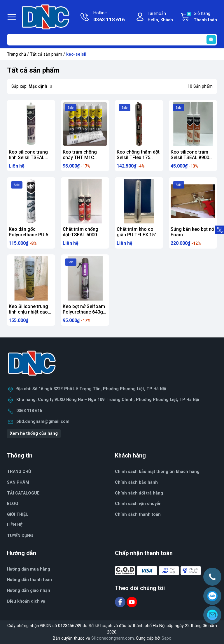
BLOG (13, 504)
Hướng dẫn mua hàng (29, 569)
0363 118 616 (29, 411)
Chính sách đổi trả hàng (139, 493)
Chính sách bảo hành (136, 482)
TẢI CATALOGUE (23, 493)
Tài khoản (160, 17)
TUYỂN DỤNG (20, 536)
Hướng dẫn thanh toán (29, 580)
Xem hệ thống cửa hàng (34, 433)
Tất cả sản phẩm (46, 54)
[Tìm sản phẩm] (112, 40)
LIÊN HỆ (15, 525)
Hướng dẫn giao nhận (29, 591)
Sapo (167, 638)
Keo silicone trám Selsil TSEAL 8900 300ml (190, 158)
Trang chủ (16, 54)
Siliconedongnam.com (113, 638)
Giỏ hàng (202, 17)
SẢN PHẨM (18, 482)
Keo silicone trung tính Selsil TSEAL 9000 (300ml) (28, 158)
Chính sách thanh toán (138, 514)
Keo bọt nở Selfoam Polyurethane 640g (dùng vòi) (84, 312)
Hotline (109, 17)
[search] (211, 40)
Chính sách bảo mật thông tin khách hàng (157, 472)
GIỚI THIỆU (18, 514)
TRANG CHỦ (19, 472)
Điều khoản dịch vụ (26, 601)
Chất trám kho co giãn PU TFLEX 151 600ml (137, 235)
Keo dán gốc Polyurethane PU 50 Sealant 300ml (30, 235)
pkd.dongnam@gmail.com (43, 422)
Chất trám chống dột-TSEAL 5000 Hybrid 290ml (80, 235)
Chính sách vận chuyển (138, 504)
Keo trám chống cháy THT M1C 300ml (80, 158)
